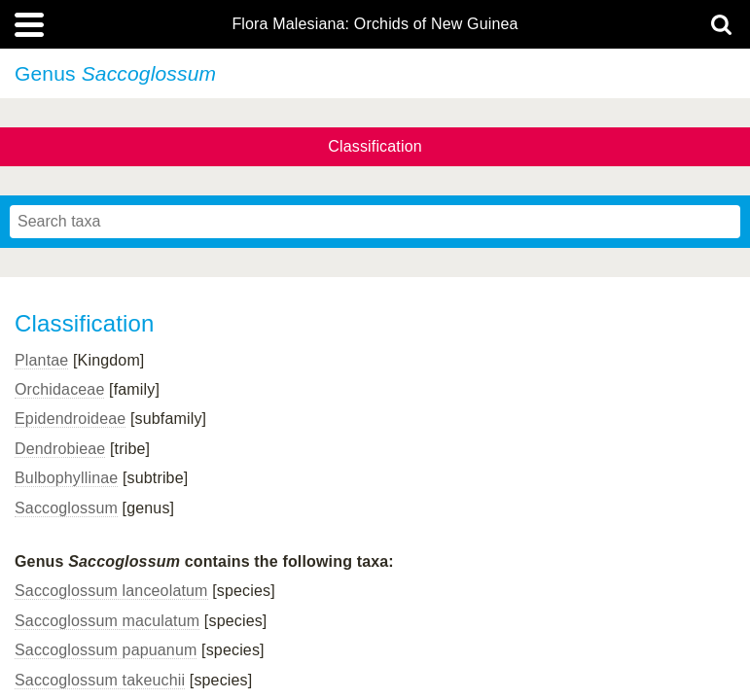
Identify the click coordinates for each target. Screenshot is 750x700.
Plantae (41, 360)
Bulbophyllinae (66, 478)
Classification (375, 146)
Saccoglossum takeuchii (100, 680)
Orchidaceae (59, 389)
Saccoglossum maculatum (107, 621)
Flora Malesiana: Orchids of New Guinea (375, 24)
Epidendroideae (70, 419)
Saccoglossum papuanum (106, 650)
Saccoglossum (66, 508)
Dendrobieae (60, 449)
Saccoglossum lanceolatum (111, 591)
